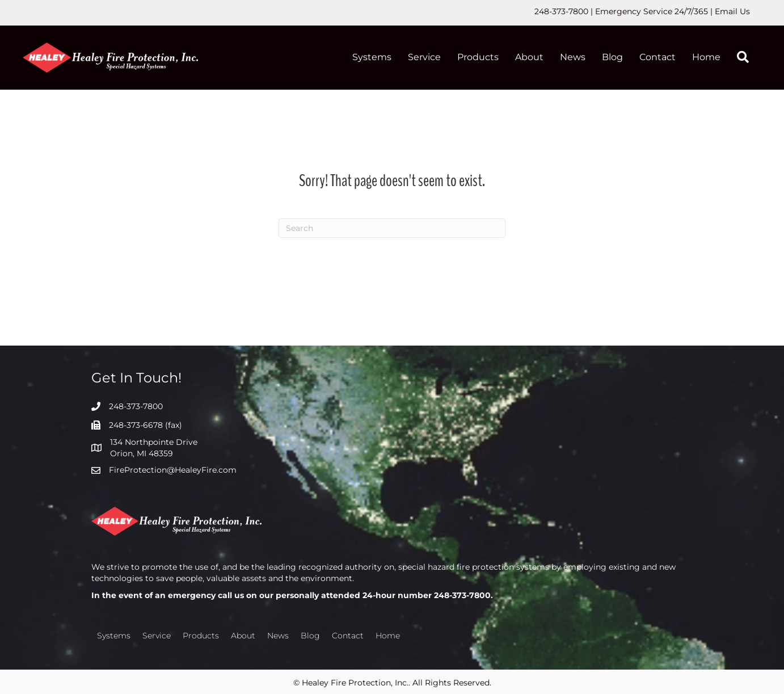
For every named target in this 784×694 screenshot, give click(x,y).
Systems (372, 57)
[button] (745, 58)
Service (424, 57)
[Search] (392, 228)
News (573, 57)
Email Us (732, 11)
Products (478, 57)
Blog (612, 57)
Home (706, 57)
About (529, 57)
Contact (657, 57)
